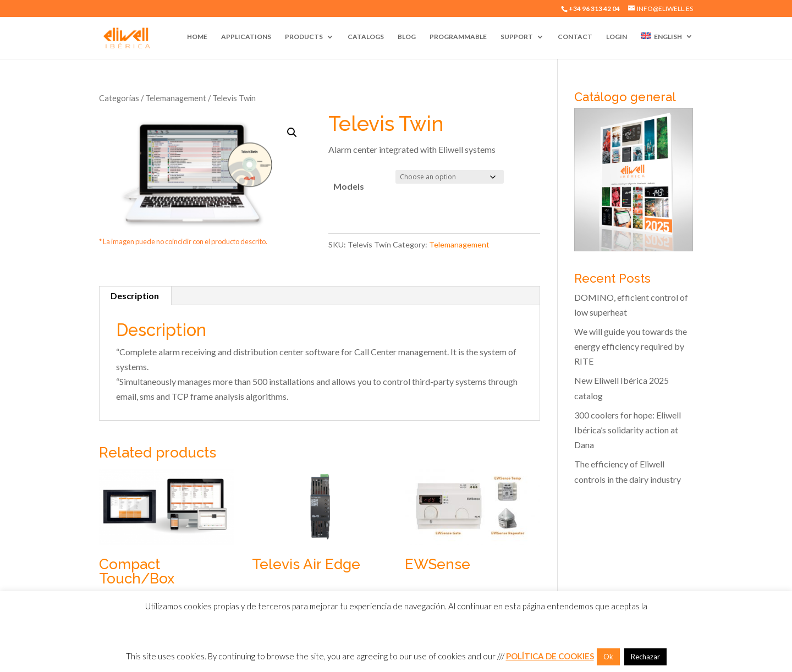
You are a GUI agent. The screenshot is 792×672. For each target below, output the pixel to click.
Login (617, 37)
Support (517, 37)
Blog (407, 37)
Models (349, 186)
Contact (575, 37)
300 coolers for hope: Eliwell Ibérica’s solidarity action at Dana (628, 430)
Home (197, 37)
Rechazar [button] (645, 657)
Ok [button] (608, 657)
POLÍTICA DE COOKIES (550, 656)
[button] (292, 133)
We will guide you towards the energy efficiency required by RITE (631, 346)
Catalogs (366, 37)
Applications (246, 37)
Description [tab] (135, 296)
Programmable (458, 37)
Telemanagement (176, 98)
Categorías (119, 98)
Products (304, 37)
